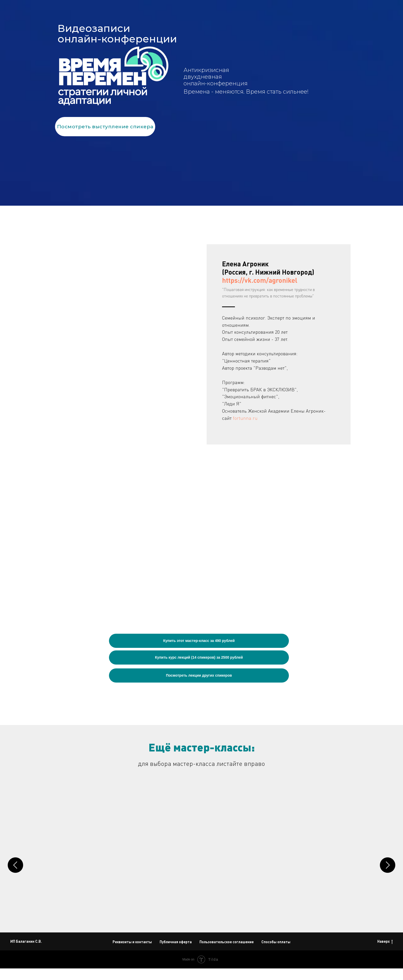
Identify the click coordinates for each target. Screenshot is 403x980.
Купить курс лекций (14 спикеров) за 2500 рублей (199, 657)
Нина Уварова (302, 871)
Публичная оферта (176, 953)
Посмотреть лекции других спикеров (199, 675)
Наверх (385, 953)
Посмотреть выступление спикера (105, 127)
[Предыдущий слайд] (15, 866)
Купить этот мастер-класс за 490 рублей (199, 641)
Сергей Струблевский (233, 871)
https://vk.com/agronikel (260, 280)
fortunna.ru (245, 418)
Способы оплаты (276, 953)
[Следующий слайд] (388, 866)
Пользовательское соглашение (227, 953)
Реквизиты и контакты (132, 953)
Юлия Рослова (149, 871)
